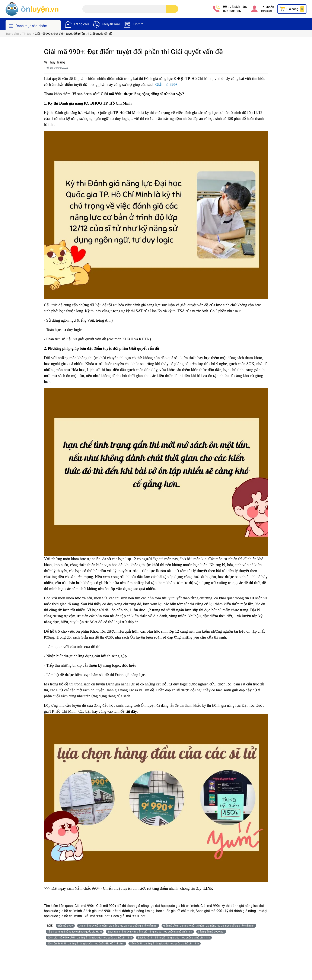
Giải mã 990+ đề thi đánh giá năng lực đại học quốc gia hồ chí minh (118, 926)
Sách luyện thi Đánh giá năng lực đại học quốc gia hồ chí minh (174, 938)
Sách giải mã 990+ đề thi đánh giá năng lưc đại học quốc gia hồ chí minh (90, 938)
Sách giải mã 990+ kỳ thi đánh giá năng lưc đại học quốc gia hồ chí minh (150, 932)
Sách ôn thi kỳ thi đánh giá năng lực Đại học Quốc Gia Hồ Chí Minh (86, 944)
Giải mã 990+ (65, 926)
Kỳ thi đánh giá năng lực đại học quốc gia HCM (75, 932)
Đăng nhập (267, 11)
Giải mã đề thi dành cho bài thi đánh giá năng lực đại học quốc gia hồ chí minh (209, 926)
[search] (172, 9)
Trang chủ (81, 24)
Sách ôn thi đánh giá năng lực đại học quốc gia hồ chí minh (165, 944)
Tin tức (138, 24)
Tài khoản (268, 7)
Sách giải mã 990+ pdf (211, 932)
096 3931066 (232, 11)
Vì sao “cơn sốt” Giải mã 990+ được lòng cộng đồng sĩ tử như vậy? (128, 94)
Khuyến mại (111, 24)
